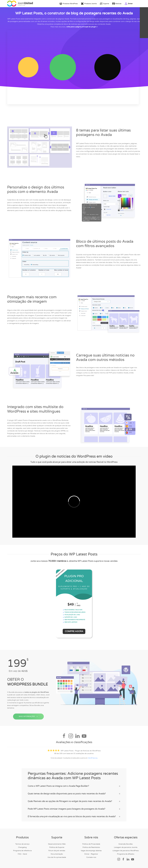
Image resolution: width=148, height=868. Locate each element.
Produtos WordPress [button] (69, 4)
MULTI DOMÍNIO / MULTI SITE (73, 610)
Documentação (57, 854)
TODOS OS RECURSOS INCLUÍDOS (74, 612)
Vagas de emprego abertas (91, 851)
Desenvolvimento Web (57, 844)
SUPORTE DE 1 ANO (70, 617)
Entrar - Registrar (91, 854)
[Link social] (119, 859)
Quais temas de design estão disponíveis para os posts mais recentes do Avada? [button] (74, 794)
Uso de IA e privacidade (57, 857)
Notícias (117, 4)
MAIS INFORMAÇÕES (28, 720)
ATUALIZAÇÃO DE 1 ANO (71, 615)
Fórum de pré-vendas (57, 851)
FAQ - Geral (22, 854)
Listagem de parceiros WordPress (126, 851)
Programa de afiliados (126, 854)
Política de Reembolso (91, 847)
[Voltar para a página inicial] (20, 4)
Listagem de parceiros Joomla (126, 847)
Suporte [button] (104, 4)
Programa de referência (22, 851)
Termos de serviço (22, 844)
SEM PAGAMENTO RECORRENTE (74, 620)
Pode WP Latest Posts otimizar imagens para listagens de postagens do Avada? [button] (74, 809)
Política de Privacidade (91, 844)
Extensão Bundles (126, 844)
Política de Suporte (57, 847)
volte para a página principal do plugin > (82, 27)
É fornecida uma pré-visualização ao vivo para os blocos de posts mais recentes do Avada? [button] (74, 817)
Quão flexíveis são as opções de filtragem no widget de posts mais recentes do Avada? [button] (74, 801)
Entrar (129, 4)
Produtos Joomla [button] (89, 4)
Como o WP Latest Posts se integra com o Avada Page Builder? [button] (74, 786)
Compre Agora (74, 631)
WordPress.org (93, 759)
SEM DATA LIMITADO (70, 622)
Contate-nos (91, 857)
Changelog (22, 847)
